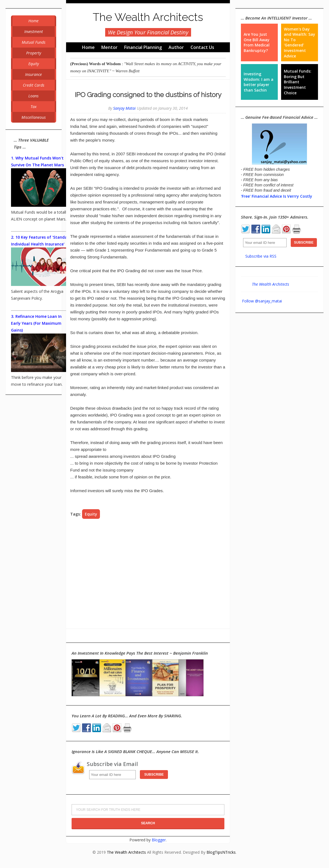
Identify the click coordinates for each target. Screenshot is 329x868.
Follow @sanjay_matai (262, 301)
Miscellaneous (34, 117)
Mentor (109, 47)
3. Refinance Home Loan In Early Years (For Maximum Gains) (36, 323)
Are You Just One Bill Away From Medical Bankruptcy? (257, 42)
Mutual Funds (34, 42)
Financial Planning (143, 47)
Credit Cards (34, 85)
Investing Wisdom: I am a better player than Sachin (259, 82)
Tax (34, 107)
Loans (33, 96)
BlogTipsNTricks (221, 852)
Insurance (33, 74)
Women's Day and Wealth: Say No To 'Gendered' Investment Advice (300, 42)
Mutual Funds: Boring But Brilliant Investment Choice (298, 82)
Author (176, 47)
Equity (91, 514)
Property (34, 53)
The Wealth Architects (148, 17)
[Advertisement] (148, 574)
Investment (34, 31)
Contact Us (202, 47)
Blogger (159, 840)
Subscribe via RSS (261, 256)
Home (88, 47)
